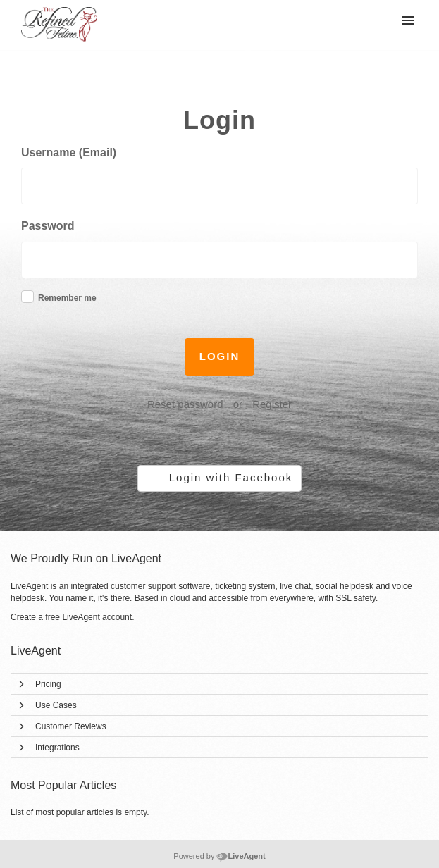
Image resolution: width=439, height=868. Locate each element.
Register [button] (272, 404)
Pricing (48, 684)
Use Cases (56, 705)
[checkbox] (27, 297)
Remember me (67, 298)
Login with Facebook (231, 477)
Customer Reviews (71, 726)
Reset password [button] (185, 404)
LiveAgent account (97, 617)
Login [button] (220, 356)
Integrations (57, 748)
